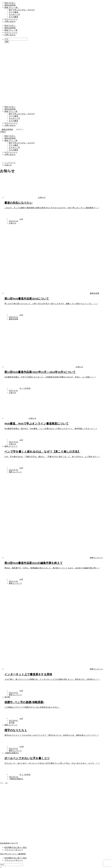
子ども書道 (14, 12)
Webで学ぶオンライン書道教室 (13, 854)
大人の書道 (14, 17)
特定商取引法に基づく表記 (16, 847)
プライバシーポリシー (14, 850)
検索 (7, 42)
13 (6, 783)
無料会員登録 (10, 5)
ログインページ (11, 19)
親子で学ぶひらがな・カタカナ (22, 10)
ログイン (20, 129)
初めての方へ (10, 3)
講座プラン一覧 (11, 7)
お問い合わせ (10, 21)
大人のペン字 (14, 14)
